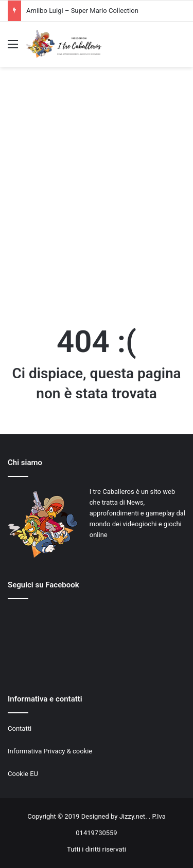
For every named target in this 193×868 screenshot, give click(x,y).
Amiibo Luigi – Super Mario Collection (82, 11)
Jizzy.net (132, 816)
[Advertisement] (97, 195)
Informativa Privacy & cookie (50, 751)
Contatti (20, 728)
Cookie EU (23, 774)
